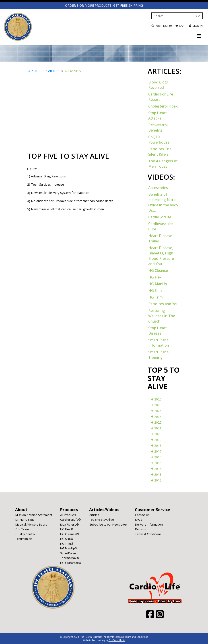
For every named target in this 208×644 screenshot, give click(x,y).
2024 (156, 411)
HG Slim (155, 290)
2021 (156, 428)
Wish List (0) (162, 26)
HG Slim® (67, 538)
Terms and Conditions (136, 637)
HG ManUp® (69, 548)
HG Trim (155, 297)
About (21, 509)
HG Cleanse (158, 270)
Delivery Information (149, 524)
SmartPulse (68, 553)
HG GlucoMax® (71, 563)
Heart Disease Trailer (160, 238)
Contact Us (142, 515)
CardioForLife (160, 217)
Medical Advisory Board (31, 524)
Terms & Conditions (148, 534)
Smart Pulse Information (159, 342)
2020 (156, 434)
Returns (140, 529)
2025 (156, 405)
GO (198, 15)
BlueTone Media (117, 640)
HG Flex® (67, 529)
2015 (156, 463)
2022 (156, 422)
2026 (156, 399)
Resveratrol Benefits (158, 127)
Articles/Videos (104, 509)
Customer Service (152, 509)
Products (69, 509)
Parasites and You (163, 304)
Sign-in (196, 26)
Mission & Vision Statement (34, 515)
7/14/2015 (73, 71)
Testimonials (24, 538)
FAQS (139, 519)
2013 (156, 474)
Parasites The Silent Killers (160, 151)
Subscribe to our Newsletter (108, 524)
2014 (156, 468)
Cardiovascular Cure (161, 226)
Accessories (158, 187)
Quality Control (25, 534)
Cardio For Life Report (161, 97)
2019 (156, 440)
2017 (156, 451)
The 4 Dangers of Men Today (163, 163)
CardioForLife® (71, 519)
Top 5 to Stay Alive (102, 519)
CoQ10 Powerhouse (159, 139)
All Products (68, 515)
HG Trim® (67, 543)
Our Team (22, 529)
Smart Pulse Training (158, 354)
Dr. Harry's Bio (25, 519)
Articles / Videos (44, 71)
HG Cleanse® (70, 534)
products (103, 5)
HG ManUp (158, 284)
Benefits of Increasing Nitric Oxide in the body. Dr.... (164, 202)
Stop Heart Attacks (158, 115)
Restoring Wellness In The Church (162, 316)
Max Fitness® (70, 524)
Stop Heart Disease (158, 330)
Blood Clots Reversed (158, 85)
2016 (156, 457)
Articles (94, 515)
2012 (156, 480)
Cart (181, 26)
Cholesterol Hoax (163, 106)
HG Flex (155, 277)
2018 (156, 445)
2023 (156, 416)
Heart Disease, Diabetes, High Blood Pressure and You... (161, 256)
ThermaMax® (70, 558)
